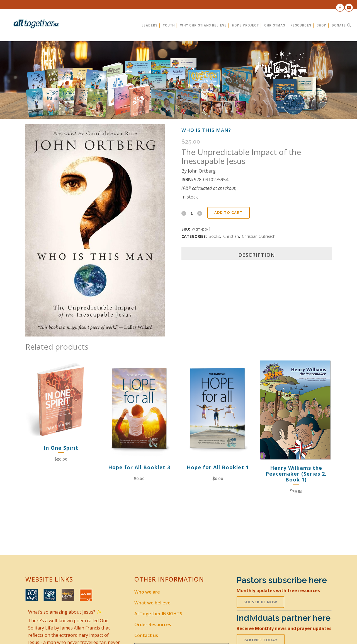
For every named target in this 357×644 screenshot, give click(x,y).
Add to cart (229, 213)
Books (214, 236)
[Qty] (192, 213)
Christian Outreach (259, 236)
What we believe (152, 603)
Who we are (147, 592)
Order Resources (153, 624)
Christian (231, 236)
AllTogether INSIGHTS (158, 614)
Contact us (146, 635)
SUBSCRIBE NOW (260, 602)
